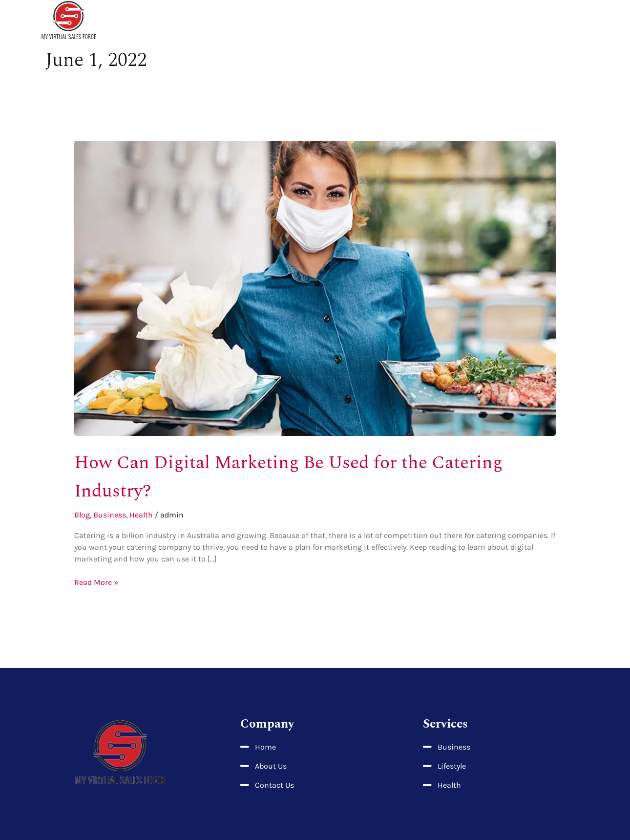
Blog (82, 515)
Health (441, 21)
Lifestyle (487, 21)
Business (536, 21)
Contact (583, 21)
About (401, 21)
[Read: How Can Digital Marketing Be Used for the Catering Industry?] (315, 288)
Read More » (96, 582)
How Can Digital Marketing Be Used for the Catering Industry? (288, 476)
